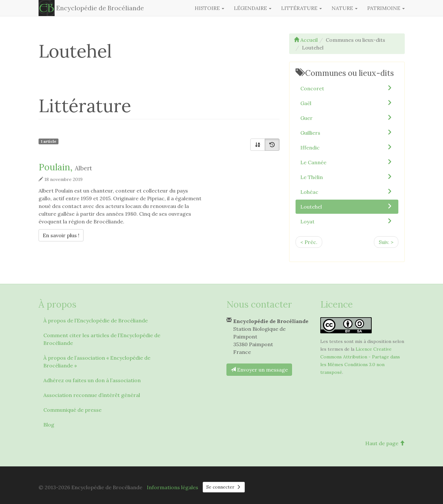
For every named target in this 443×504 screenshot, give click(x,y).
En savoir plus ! (63, 235)
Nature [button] (345, 8)
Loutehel (347, 206)
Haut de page (385, 443)
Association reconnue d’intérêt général (92, 395)
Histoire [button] (209, 8)
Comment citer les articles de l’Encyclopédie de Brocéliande (102, 339)
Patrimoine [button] (386, 8)
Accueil (306, 40)
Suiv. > (386, 242)
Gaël (347, 103)
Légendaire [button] (253, 8)
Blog (49, 425)
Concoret (347, 88)
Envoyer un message (259, 370)
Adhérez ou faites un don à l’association (92, 380)
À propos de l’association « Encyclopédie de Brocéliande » (97, 362)
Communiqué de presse (72, 410)
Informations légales (173, 487)
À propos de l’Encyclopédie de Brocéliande (96, 320)
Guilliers (347, 132)
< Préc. (309, 242)
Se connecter (224, 487)
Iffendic (347, 147)
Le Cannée (347, 162)
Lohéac (347, 192)
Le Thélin (347, 177)
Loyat (347, 221)
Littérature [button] (301, 8)
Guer (347, 118)
